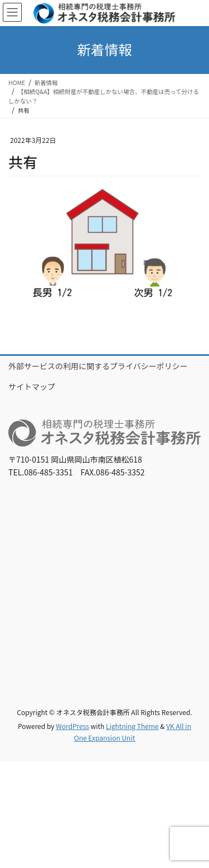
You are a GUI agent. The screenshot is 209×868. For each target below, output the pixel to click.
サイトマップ (32, 386)
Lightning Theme (132, 726)
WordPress (72, 726)
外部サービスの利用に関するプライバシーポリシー (98, 366)
